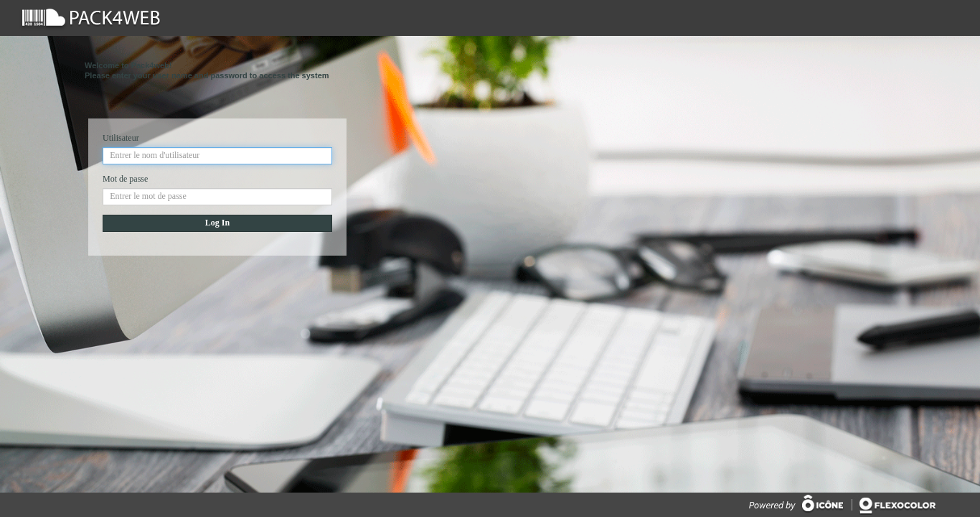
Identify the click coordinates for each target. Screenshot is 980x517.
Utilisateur (121, 138)
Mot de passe (125, 179)
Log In (217, 223)
